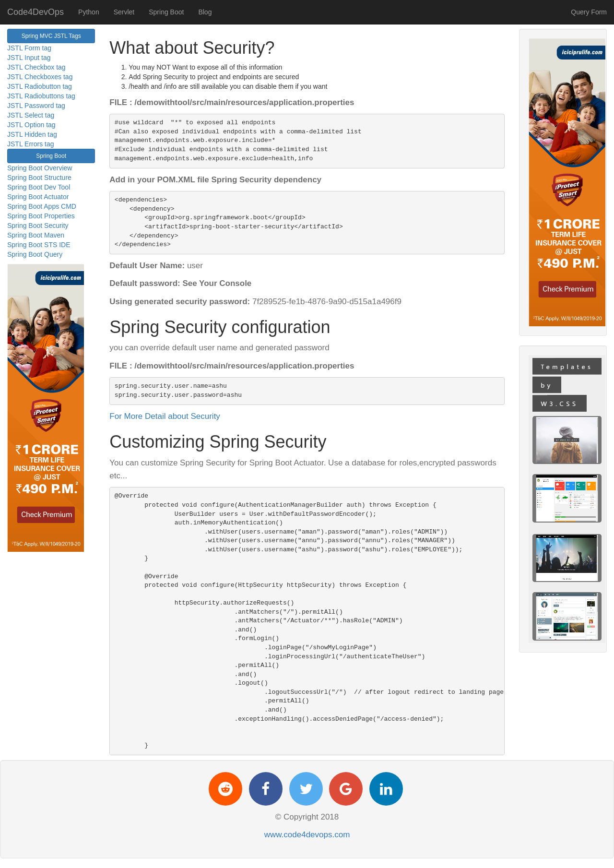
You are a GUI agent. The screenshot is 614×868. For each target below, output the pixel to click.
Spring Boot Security (38, 226)
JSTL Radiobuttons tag (41, 96)
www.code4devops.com (307, 835)
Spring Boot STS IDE (39, 245)
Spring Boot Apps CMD (42, 206)
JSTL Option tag (31, 125)
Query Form (589, 12)
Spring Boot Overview (40, 168)
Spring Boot (166, 12)
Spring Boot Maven (36, 235)
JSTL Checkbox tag (36, 67)
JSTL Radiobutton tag (40, 86)
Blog (205, 12)
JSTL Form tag (29, 48)
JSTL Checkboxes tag (40, 77)
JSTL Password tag (36, 106)
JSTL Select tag (31, 115)
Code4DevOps (35, 12)
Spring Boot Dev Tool (39, 187)
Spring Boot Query (35, 254)
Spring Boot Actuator (38, 197)
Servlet (124, 12)
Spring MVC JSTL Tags (51, 36)
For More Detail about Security (165, 416)
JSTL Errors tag (31, 144)
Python (89, 12)
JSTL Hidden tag (32, 134)
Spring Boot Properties (41, 216)
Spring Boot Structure (39, 178)
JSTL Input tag (29, 58)
